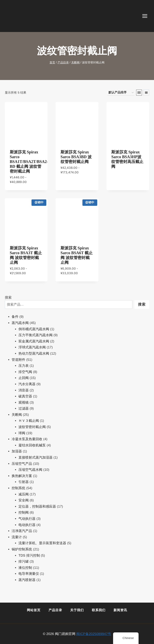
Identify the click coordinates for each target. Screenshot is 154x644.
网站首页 (34, 610)
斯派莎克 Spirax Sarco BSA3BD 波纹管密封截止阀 (76, 157)
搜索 (8, 297)
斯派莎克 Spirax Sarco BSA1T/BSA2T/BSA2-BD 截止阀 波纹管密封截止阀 (29, 162)
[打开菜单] (147, 16)
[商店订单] (121, 93)
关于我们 (77, 610)
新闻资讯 (120, 610)
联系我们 (99, 610)
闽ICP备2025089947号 (94, 634)
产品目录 (55, 610)
